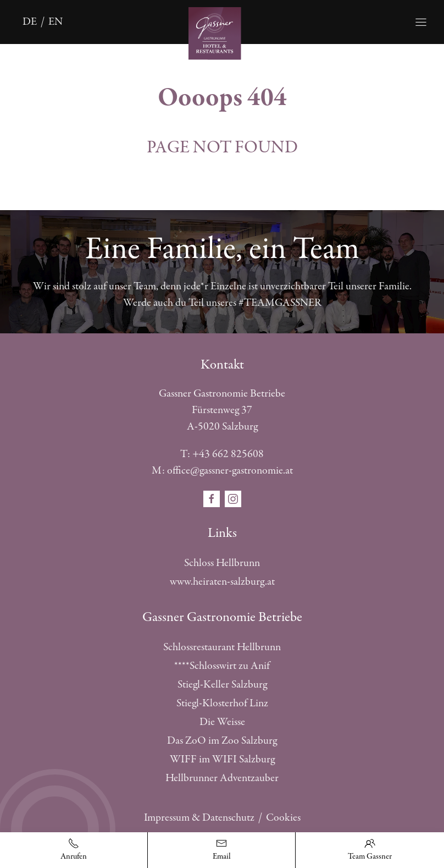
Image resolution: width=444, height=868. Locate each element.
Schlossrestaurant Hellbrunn (222, 647)
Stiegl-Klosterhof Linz (222, 703)
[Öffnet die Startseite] (222, 32)
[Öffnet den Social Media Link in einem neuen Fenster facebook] (213, 498)
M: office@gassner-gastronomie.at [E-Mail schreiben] (222, 471)
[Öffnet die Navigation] (421, 22)
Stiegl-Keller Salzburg (222, 685)
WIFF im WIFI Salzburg (222, 759)
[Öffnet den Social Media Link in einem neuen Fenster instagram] (233, 498)
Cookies (283, 818)
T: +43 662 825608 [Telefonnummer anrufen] (222, 454)
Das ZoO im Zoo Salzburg (222, 741)
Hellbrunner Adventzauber (222, 778)
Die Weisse (222, 722)
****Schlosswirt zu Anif (222, 666)
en (56, 22)
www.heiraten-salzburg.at (222, 582)
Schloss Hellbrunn (222, 563)
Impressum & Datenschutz (199, 818)
